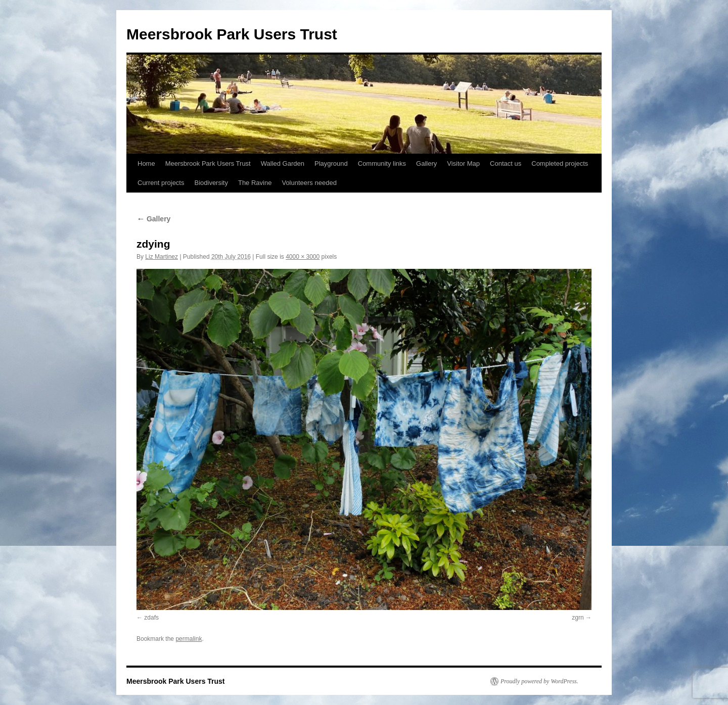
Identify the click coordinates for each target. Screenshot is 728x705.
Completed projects (560, 163)
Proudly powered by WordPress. (539, 681)
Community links (382, 163)
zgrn (578, 618)
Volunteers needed (309, 183)
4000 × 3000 (303, 257)
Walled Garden (283, 163)
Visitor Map (463, 163)
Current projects (161, 183)
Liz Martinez (162, 257)
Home (146, 163)
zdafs (151, 618)
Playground (331, 163)
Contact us (506, 163)
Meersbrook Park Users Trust (232, 34)
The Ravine (255, 183)
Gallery (426, 163)
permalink (189, 639)
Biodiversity (211, 183)
